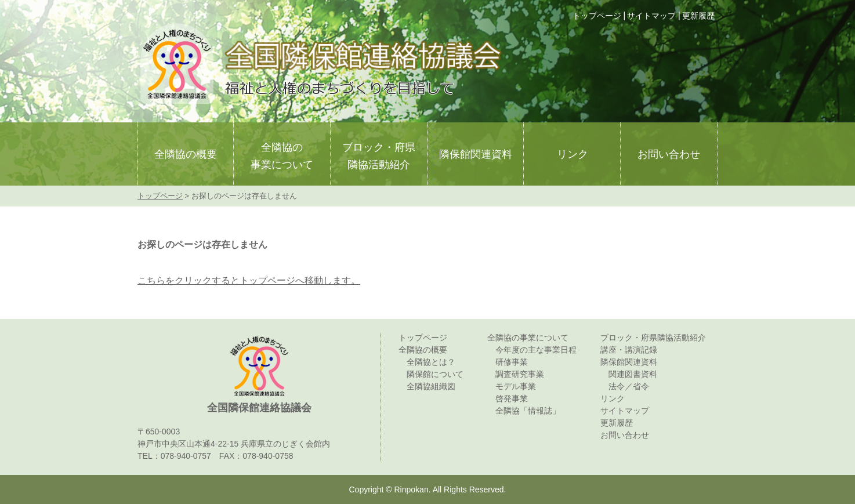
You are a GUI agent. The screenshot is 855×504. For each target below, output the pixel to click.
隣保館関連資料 (476, 154)
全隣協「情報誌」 (528, 411)
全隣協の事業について (282, 156)
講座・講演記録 (629, 350)
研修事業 (512, 362)
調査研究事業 (520, 374)
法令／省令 (629, 386)
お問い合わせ (669, 154)
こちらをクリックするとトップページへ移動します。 (249, 280)
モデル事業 (516, 386)
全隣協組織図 (431, 386)
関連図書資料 (633, 374)
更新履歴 (698, 16)
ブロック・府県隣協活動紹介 (379, 156)
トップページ (597, 16)
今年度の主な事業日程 (536, 350)
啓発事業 (512, 398)
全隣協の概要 (186, 154)
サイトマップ (651, 16)
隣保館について (435, 374)
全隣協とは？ (431, 362)
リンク (573, 154)
